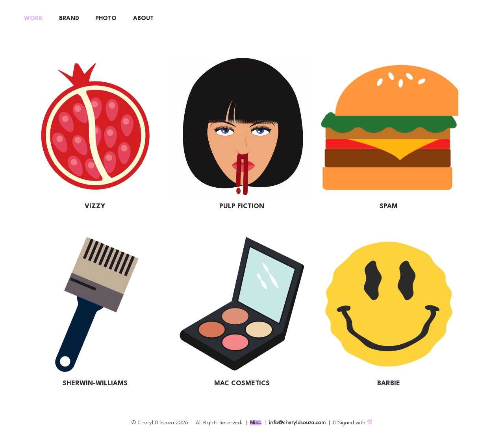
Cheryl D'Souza (156, 423)
